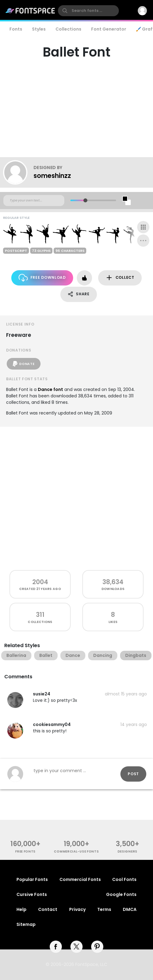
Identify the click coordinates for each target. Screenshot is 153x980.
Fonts (16, 29)
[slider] (85, 200)
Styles (39, 29)
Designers (128, 851)
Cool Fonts (124, 879)
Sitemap (26, 924)
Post (133, 774)
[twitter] (76, 947)
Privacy (77, 909)
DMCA (130, 909)
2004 (40, 582)
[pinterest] (97, 947)
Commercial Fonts (80, 879)
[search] (88, 11)
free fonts (25, 851)
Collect (120, 278)
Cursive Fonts (32, 894)
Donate (24, 364)
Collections (68, 29)
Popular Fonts (32, 879)
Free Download (42, 278)
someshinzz (52, 176)
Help (21, 909)
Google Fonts (121, 894)
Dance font (50, 389)
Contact (48, 909)
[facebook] (56, 947)
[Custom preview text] (34, 201)
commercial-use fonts (76, 851)
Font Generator (109, 29)
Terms (104, 909)
